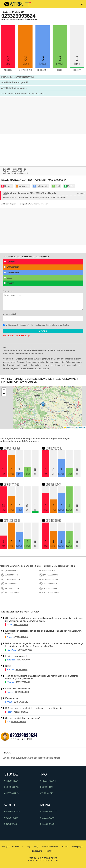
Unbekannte (12, 272)
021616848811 (21, 712)
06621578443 (47, 787)
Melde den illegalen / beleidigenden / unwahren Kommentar (24, 204)
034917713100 (21, 702)
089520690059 (25, 650)
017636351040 (18, 722)
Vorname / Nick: (43, 317)
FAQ (36, 847)
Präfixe (65, 847)
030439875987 (11, 824)
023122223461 (23, 682)
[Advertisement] (43, 116)
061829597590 (47, 824)
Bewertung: (43, 300)
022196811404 (21, 637)
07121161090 (47, 793)
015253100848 (47, 818)
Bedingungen (22, 325)
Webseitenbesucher (50, 847)
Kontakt (49, 851)
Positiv (9, 283)
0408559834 (22, 670)
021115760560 (21, 625)
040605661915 (11, 781)
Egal (8, 278)
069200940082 (22, 692)
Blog (28, 847)
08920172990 (23, 660)
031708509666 (11, 818)
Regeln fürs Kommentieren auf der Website (30, 368)
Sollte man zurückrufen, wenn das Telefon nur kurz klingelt (33, 758)
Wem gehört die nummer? (12, 847)
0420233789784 (48, 781)
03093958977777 (49, 812)
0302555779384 (12, 812)
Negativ (9, 262)
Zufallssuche (37, 851)
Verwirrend (11, 267)
